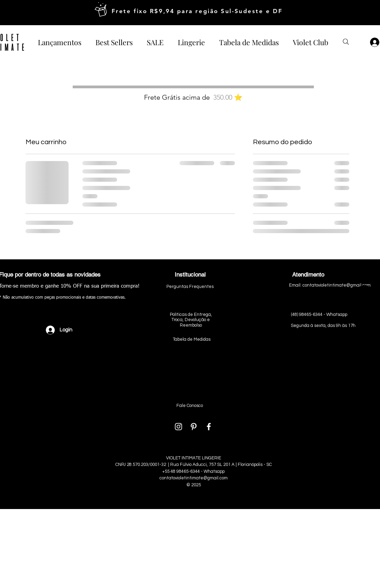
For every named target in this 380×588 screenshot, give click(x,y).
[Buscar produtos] (346, 42)
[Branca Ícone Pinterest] (194, 427)
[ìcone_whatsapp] (364, 294)
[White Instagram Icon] (178, 427)
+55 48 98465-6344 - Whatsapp (193, 471)
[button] (192, 42)
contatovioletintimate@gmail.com (194, 478)
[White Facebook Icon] (209, 427)
